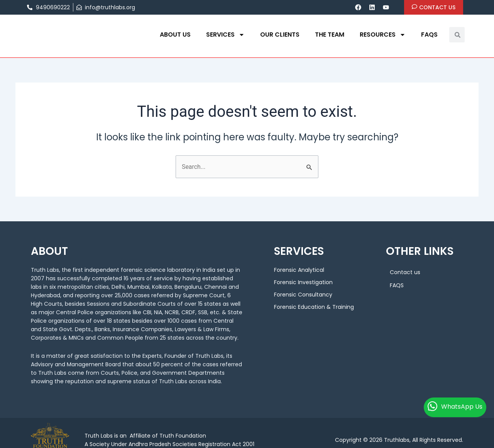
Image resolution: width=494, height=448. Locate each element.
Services (225, 35)
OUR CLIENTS (280, 35)
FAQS (429, 35)
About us (175, 35)
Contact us (405, 272)
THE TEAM (330, 35)
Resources (383, 35)
